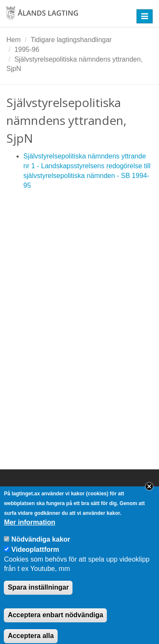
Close (149, 494)
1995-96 (27, 49)
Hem (14, 40)
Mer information (29, 530)
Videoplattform (35, 557)
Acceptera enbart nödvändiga (55, 623)
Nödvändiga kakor (41, 547)
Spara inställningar (38, 595)
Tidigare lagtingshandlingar (71, 40)
